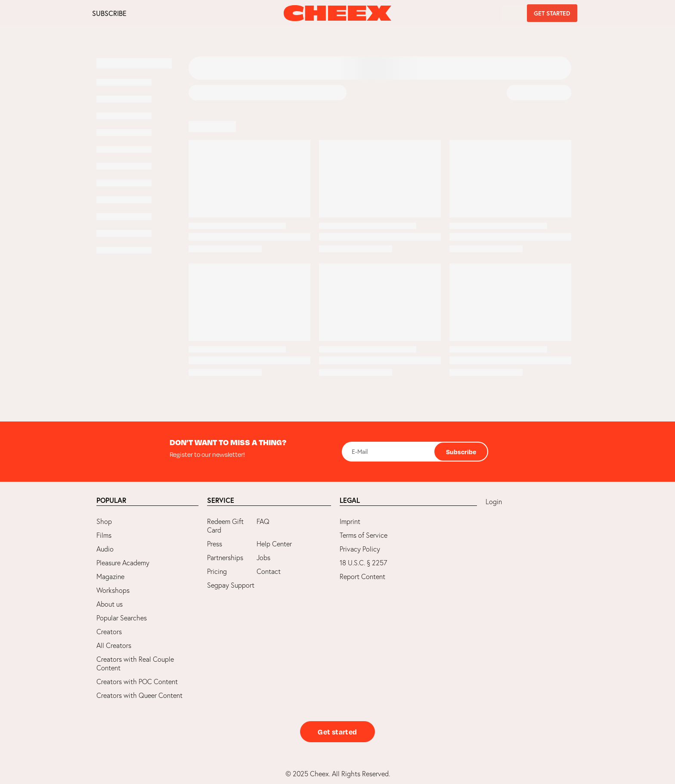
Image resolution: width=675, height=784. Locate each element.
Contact (269, 571)
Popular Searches (122, 618)
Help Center (274, 544)
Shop (104, 521)
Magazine (110, 576)
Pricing (217, 571)
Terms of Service (364, 535)
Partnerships (225, 558)
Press (215, 544)
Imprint (350, 521)
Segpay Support (231, 585)
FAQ (263, 521)
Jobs (263, 558)
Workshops (113, 590)
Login (494, 502)
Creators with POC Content (137, 682)
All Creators (114, 645)
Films (104, 535)
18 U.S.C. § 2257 (363, 563)
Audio (105, 549)
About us (110, 604)
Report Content (362, 576)
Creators (109, 632)
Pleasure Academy (123, 563)
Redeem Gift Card (225, 526)
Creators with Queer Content (139, 695)
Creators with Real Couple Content (135, 663)
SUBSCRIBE (109, 13)
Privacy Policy (360, 549)
